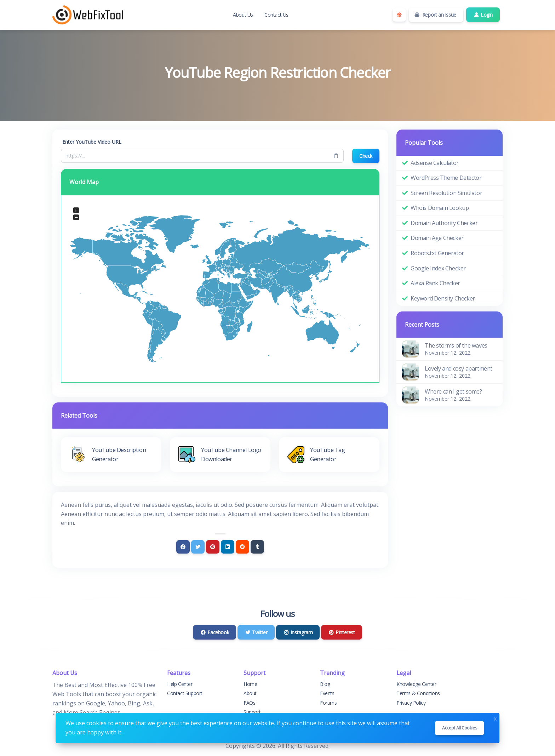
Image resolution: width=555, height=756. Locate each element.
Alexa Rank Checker (435, 283)
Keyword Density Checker (443, 298)
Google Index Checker (438, 268)
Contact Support (185, 693)
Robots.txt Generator (437, 253)
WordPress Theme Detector (446, 178)
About (250, 693)
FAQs (249, 703)
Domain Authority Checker (444, 223)
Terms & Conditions (418, 693)
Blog (325, 684)
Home (250, 684)
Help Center (180, 684)
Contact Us (276, 15)
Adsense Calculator (435, 163)
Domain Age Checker (437, 238)
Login (483, 15)
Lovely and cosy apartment (459, 368)
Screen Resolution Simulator (446, 193)
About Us (243, 15)
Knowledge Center (416, 684)
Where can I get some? (453, 391)
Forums (328, 703)
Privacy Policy (411, 703)
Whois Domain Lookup (440, 208)
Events (327, 693)
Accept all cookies (459, 728)
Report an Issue (435, 15)
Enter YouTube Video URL (92, 142)
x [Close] (495, 718)
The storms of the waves (456, 345)
